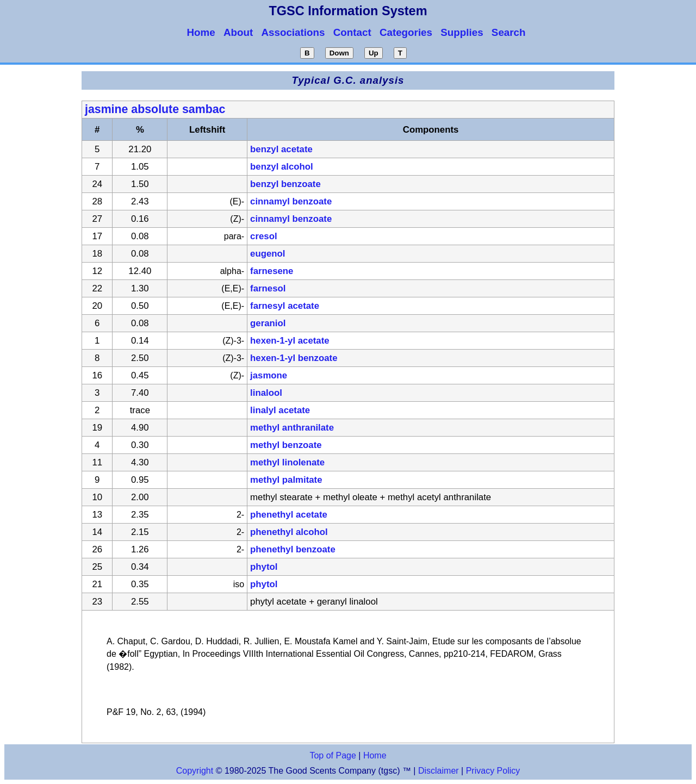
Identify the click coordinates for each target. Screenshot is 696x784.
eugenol (268, 254)
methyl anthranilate (292, 428)
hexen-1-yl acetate (290, 341)
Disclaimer (439, 771)
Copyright (195, 771)
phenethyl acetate (289, 515)
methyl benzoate (286, 445)
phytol (264, 567)
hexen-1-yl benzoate (294, 358)
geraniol (268, 323)
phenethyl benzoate (293, 549)
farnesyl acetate (285, 306)
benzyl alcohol (282, 167)
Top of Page (333, 755)
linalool (266, 393)
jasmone (269, 375)
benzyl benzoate (285, 184)
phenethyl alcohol (289, 532)
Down (339, 53)
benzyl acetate (281, 149)
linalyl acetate (280, 410)
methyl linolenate (287, 462)
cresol (263, 236)
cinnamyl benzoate (291, 201)
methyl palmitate (286, 480)
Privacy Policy (492, 771)
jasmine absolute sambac (155, 109)
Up (374, 53)
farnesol (268, 288)
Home (375, 755)
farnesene (272, 271)
